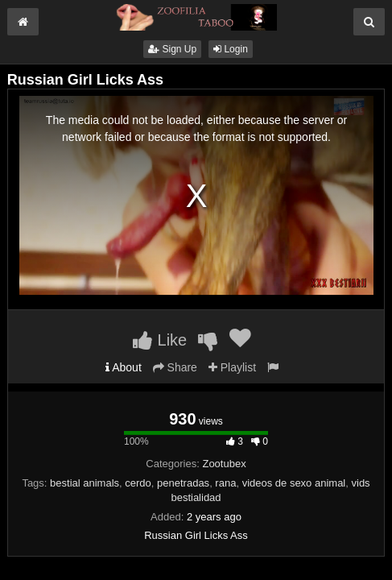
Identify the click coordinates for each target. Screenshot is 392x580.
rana (225, 483)
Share (175, 367)
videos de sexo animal (294, 483)
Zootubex (224, 464)
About (124, 367)
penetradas (183, 483)
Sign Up (172, 49)
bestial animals (85, 483)
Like (160, 340)
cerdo (138, 483)
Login (231, 49)
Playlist (232, 367)
